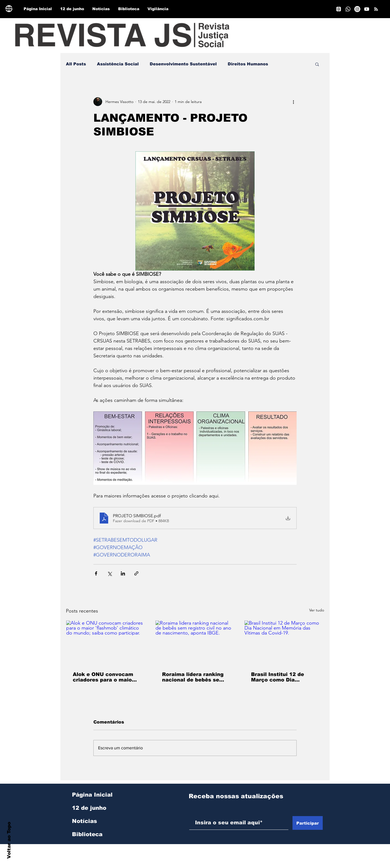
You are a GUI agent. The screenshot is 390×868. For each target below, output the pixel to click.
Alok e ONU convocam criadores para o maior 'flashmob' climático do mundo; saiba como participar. (104, 677)
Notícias (84, 821)
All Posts (76, 64)
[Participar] (308, 823)
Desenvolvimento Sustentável (183, 64)
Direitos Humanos (248, 64)
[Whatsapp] (348, 9)
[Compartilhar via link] (136, 573)
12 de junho (89, 808)
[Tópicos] (339, 9)
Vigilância (87, 847)
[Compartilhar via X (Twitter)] (109, 573)
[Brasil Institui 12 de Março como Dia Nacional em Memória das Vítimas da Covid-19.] (284, 643)
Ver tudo (317, 610)
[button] (317, 64)
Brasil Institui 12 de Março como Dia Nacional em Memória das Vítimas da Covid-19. (280, 677)
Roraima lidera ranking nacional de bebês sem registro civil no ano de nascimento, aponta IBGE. (193, 677)
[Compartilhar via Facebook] (96, 573)
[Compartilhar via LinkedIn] (123, 573)
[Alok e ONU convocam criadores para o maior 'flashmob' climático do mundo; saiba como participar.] (106, 643)
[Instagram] (357, 9)
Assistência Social (118, 64)
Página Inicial (92, 795)
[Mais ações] (293, 102)
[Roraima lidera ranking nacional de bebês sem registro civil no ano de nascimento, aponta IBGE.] (195, 643)
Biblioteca (87, 834)
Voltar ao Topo (9, 840)
